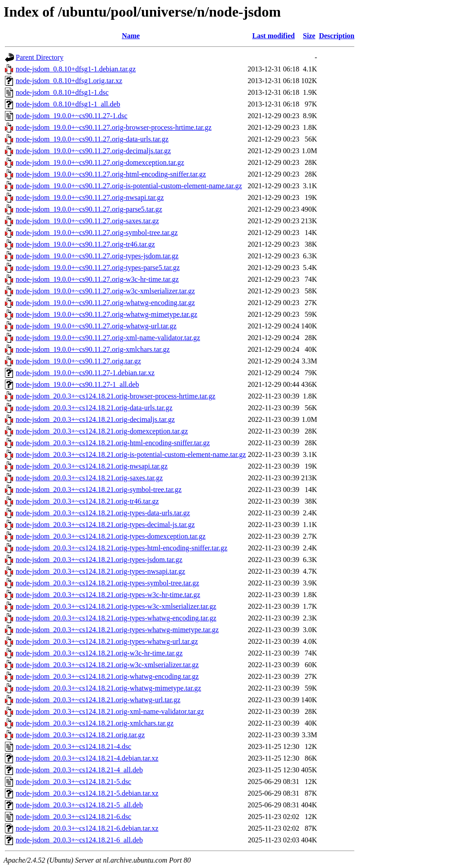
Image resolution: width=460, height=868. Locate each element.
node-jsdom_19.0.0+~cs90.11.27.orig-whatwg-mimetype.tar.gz (106, 314)
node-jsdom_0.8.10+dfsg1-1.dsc (62, 92)
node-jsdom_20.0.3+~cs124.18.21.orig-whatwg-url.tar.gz (98, 700)
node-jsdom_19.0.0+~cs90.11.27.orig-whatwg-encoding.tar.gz (105, 303)
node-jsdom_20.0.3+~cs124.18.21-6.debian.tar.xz (87, 828)
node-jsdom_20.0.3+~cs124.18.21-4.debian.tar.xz (87, 758)
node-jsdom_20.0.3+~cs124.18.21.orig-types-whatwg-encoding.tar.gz (116, 618)
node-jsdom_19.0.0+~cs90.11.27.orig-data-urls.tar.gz (92, 139)
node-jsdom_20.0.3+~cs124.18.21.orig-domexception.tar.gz (102, 431)
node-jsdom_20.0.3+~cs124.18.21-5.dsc (73, 782)
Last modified (273, 36)
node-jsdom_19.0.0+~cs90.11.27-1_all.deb (77, 384)
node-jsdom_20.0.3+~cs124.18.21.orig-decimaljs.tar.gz (95, 419)
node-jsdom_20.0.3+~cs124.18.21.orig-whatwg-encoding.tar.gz (107, 676)
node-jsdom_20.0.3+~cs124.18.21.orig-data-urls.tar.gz (94, 408)
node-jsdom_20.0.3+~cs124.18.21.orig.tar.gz (80, 735)
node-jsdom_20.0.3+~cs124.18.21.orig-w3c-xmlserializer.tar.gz (107, 665)
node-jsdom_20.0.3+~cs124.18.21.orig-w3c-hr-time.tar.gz (99, 653)
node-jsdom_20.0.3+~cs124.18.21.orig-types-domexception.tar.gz (111, 536)
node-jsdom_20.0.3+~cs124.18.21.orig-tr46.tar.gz (87, 501)
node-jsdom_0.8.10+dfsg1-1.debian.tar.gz (76, 69)
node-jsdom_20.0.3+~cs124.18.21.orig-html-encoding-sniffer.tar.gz (113, 443)
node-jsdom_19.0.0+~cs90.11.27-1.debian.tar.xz (85, 373)
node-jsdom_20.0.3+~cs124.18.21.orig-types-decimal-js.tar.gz (105, 525)
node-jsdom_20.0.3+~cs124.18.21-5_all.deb (79, 805)
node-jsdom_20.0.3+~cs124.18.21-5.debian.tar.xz (87, 793)
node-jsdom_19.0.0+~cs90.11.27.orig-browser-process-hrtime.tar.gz (114, 127)
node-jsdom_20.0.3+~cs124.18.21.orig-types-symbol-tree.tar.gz (107, 583)
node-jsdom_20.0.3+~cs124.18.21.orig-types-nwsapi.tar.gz (100, 571)
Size (309, 36)
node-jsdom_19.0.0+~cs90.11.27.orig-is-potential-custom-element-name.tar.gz (129, 186)
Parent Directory (40, 57)
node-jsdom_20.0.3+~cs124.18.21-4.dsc (73, 746)
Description (337, 36)
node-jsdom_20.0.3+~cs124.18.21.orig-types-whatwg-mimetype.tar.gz (117, 630)
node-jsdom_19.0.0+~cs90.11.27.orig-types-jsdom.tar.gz (97, 256)
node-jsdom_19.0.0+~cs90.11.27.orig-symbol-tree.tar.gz (97, 232)
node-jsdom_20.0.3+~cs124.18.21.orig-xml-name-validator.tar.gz (110, 711)
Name (131, 36)
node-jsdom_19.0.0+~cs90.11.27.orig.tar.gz (78, 361)
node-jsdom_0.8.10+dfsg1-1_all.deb (68, 104)
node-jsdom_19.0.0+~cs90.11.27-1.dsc (72, 116)
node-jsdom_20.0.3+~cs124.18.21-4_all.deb (79, 770)
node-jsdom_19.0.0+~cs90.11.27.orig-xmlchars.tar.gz (93, 349)
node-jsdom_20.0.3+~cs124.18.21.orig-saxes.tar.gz (89, 478)
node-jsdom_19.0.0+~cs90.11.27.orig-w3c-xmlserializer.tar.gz (105, 291)
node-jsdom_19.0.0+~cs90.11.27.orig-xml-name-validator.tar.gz (108, 338)
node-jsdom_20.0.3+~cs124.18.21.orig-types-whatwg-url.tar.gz (107, 641)
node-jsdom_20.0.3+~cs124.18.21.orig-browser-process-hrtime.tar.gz (115, 396)
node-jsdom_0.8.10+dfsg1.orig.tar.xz (69, 81)
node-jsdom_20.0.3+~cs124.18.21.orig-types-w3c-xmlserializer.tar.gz (116, 606)
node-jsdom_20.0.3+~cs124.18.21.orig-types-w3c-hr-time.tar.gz (108, 595)
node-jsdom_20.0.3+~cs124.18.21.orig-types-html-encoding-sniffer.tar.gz (122, 548)
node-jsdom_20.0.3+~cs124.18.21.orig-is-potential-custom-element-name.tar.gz (131, 454)
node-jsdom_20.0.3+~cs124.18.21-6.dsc (73, 817)
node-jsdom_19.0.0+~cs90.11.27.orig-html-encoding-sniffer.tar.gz (111, 174)
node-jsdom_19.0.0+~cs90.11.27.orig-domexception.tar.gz (100, 162)
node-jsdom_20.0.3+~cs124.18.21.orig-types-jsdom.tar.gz (99, 560)
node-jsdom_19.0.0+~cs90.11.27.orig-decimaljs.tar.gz (93, 151)
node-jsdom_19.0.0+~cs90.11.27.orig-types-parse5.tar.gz (98, 268)
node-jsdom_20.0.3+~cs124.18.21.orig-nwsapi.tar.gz (92, 466)
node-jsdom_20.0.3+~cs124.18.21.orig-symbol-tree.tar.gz (99, 489)
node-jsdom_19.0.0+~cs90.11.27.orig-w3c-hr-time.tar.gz (97, 279)
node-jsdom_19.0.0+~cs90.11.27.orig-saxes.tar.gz (87, 221)
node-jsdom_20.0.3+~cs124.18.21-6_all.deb (79, 840)
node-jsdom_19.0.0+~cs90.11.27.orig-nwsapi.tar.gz (90, 197)
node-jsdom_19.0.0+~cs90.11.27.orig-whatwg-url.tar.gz (96, 326)
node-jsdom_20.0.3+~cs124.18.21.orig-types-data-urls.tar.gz (103, 513)
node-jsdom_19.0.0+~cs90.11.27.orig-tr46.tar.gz (85, 244)
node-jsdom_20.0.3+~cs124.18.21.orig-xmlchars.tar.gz (95, 723)
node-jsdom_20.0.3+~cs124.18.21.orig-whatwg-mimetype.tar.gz (108, 688)
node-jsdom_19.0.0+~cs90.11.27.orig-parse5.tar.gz (89, 209)
